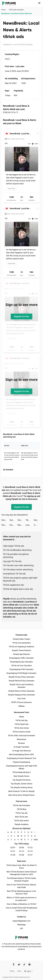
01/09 (13, 855)
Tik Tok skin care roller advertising (18, 565)
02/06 (21, 848)
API (21, 928)
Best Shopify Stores (21, 776)
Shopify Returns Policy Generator (21, 691)
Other (35, 840)
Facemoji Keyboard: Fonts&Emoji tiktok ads (13, 525)
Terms (19, 971)
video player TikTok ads (14, 546)
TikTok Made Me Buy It (21, 772)
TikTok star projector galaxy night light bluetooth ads (20, 579)
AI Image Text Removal (21, 751)
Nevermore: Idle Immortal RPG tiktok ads (22, 525)
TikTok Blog (22, 809)
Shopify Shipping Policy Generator (21, 695)
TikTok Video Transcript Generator (22, 736)
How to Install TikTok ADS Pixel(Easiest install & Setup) (21, 909)
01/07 (30, 855)
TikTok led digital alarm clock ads (18, 589)
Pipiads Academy (21, 824)
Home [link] (4, 10)
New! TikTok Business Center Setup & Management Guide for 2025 (22, 873)
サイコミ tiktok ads (38, 525)
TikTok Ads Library (22, 728)
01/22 (30, 848)
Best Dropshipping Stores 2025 (21, 755)
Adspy (21, 717)
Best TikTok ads (21, 817)
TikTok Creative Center (21, 732)
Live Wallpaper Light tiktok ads (30, 525)
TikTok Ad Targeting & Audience (22, 647)
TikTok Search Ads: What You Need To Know (21, 867)
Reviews (21, 743)
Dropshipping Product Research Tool (21, 758)
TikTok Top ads (21, 813)
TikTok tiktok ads (30, 520)
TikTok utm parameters (21, 643)
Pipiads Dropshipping (21, 762)
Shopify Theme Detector (21, 650)
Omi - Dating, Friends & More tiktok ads (5, 520)
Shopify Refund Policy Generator (21, 681)
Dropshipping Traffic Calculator (21, 658)
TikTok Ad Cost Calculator (21, 666)
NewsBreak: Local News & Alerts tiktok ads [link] (17, 13)
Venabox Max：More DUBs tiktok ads (13, 520)
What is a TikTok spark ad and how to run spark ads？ (21, 899)
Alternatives (21, 739)
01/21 (13, 851)
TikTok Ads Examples (21, 805)
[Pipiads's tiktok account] (24, 964)
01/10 (30, 851)
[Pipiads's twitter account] (19, 964)
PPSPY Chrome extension (21, 702)
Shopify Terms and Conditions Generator (21, 686)
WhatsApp (22, 925)
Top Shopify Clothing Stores (21, 787)
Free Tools (22, 699)
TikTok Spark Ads (22, 724)
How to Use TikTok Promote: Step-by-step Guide (22, 886)
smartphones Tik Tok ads (14, 574)
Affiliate (21, 706)
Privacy (12, 971)
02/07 (13, 848)
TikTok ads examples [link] (16, 10)
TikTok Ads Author (21, 821)
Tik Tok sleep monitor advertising (18, 570)
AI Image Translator (21, 747)
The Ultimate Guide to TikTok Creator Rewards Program (22, 880)
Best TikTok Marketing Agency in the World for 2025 (21, 892)
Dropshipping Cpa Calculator (21, 662)
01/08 (21, 855)
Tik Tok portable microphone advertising (16, 556)
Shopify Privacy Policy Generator (21, 677)
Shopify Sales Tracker (21, 639)
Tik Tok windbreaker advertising (17, 550)
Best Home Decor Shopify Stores (22, 795)
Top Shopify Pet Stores (22, 780)
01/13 (21, 851)
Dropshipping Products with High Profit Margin (21, 767)
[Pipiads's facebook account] (14, 964)
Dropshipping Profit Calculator (21, 669)
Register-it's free (22, 316)
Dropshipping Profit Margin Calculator (21, 673)
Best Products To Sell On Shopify (21, 791)
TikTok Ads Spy (21, 720)
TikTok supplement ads (13, 585)
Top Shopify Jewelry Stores (21, 784)
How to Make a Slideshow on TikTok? (21, 904)
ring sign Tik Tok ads (12, 561)
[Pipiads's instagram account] (29, 964)
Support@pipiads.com (21, 921)
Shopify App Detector (21, 654)
